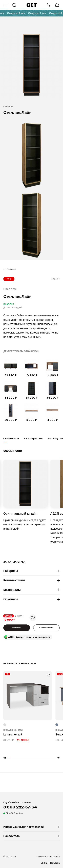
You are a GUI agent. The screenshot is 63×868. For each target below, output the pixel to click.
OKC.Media (54, 857)
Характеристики (33, 440)
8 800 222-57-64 (49, 5)
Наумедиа (55, 863)
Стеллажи (11, 269)
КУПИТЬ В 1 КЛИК (46, 628)
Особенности (11, 440)
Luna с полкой (13, 735)
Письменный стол (13, 730)
